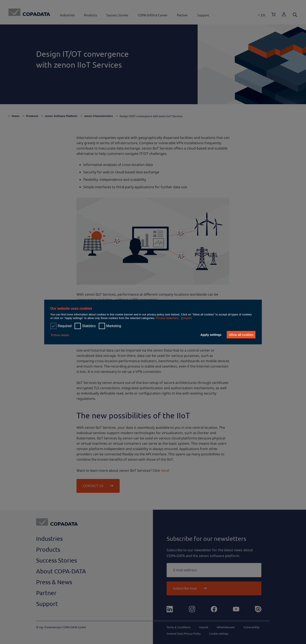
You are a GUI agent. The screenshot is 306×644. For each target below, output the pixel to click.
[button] (61, 335)
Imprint (188, 318)
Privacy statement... (168, 318)
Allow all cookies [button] (241, 335)
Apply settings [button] (209, 335)
